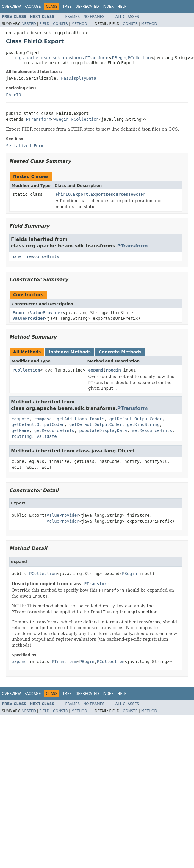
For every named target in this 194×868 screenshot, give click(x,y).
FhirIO (14, 95)
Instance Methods (70, 352)
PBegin (119, 58)
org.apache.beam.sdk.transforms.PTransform (62, 58)
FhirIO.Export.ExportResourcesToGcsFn (101, 194)
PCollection (139, 58)
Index (108, 7)
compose (20, 419)
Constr (60, 24)
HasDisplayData (79, 78)
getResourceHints (54, 430)
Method (79, 24)
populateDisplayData (103, 430)
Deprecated (87, 7)
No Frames (94, 17)
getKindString (143, 424)
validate (47, 436)
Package (33, 7)
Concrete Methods (120, 352)
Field (44, 24)
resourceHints (43, 256)
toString (22, 436)
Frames (73, 17)
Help (122, 7)
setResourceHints (152, 430)
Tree (67, 7)
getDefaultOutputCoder (136, 419)
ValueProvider (46, 313)
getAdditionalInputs (81, 419)
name (17, 256)
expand (96, 370)
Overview (11, 7)
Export (20, 313)
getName (20, 430)
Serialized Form (25, 146)
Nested (29, 24)
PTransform (38, 119)
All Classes (127, 17)
